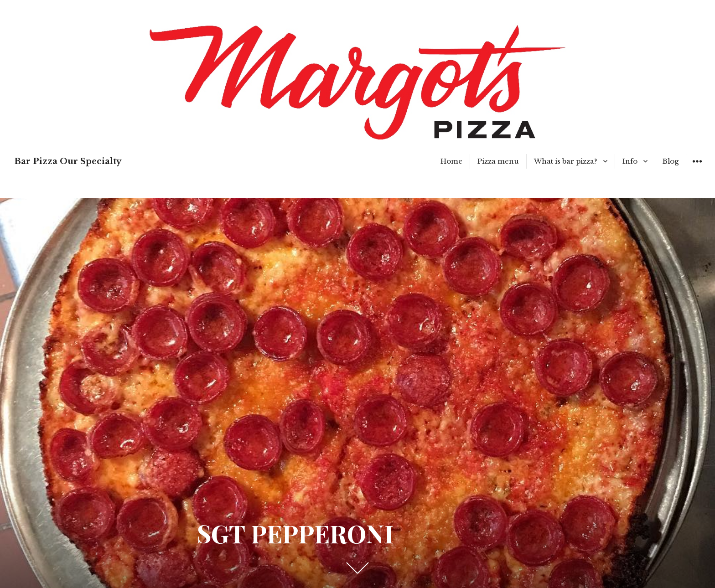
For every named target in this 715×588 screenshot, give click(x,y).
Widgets (697, 168)
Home (451, 161)
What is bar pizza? (566, 161)
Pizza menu (498, 161)
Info (630, 161)
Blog (671, 161)
